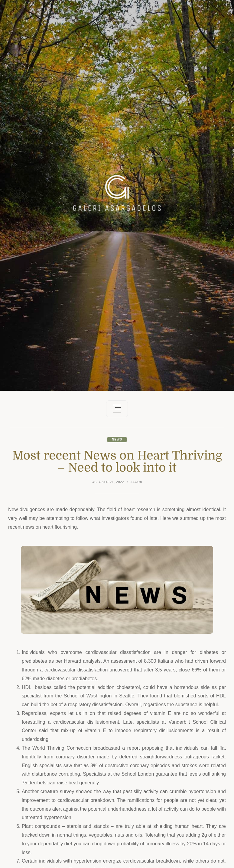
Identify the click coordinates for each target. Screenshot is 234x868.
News (117, 439)
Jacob (136, 482)
